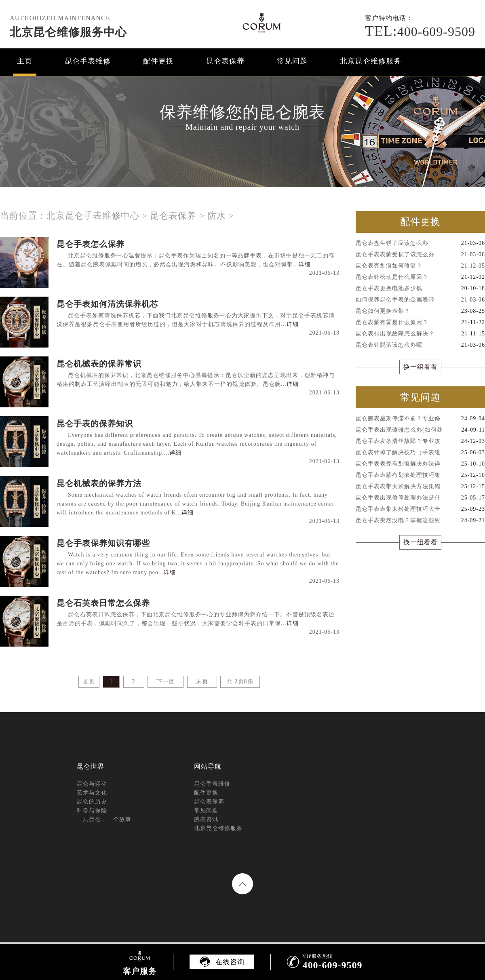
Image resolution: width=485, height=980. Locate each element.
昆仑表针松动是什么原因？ (420, 277)
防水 (217, 216)
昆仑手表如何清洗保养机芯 (108, 304)
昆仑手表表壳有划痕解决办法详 (420, 464)
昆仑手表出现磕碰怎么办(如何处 (420, 430)
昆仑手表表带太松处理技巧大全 (420, 509)
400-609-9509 (420, 32)
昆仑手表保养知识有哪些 (103, 543)
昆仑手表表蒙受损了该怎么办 (420, 255)
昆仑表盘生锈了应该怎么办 (420, 243)
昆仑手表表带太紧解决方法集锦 (420, 487)
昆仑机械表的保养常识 (99, 364)
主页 (25, 61)
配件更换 (158, 61)
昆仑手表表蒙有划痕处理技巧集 (420, 475)
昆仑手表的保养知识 (95, 424)
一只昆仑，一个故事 (104, 819)
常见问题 (292, 61)
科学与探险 (92, 810)
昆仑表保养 (225, 61)
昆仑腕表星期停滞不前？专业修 (420, 419)
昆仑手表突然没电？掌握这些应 (420, 521)
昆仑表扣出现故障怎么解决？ (420, 334)
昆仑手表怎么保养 (91, 244)
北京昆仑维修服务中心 (68, 32)
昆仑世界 (91, 766)
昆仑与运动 (92, 784)
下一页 (166, 682)
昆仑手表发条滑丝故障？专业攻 (420, 441)
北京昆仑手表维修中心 (93, 216)
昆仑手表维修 (88, 61)
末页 (202, 682)
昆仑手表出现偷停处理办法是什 (420, 498)
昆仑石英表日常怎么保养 (103, 603)
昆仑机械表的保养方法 (99, 483)
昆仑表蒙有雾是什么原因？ (420, 322)
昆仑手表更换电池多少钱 (420, 289)
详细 (305, 264)
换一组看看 (421, 367)
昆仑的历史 (92, 802)
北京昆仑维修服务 (371, 61)
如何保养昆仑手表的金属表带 (420, 300)
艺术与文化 (92, 793)
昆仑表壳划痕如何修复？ (420, 266)
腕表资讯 (206, 819)
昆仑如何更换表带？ (420, 311)
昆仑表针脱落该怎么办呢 (420, 345)
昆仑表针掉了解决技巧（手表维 (420, 453)
